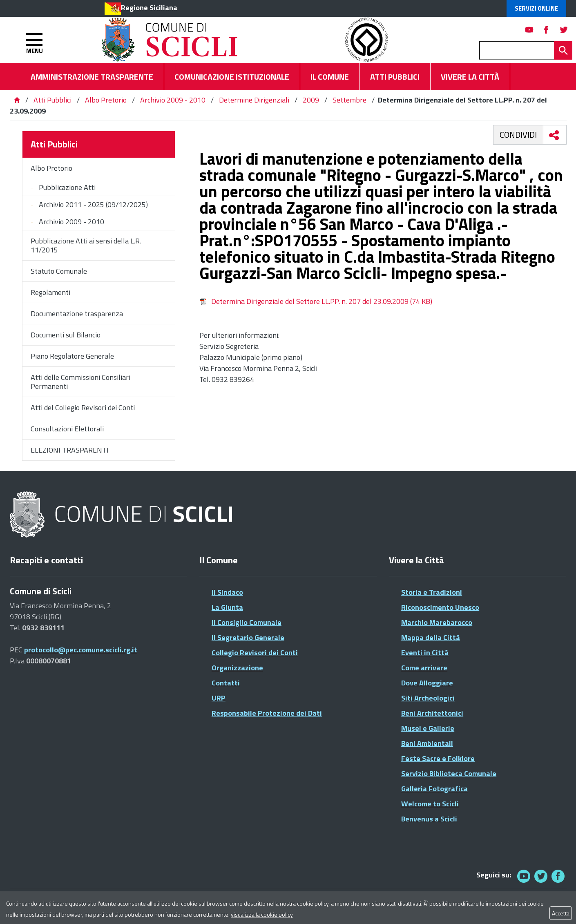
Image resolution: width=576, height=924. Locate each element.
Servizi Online (536, 8)
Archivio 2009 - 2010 (173, 100)
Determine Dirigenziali (254, 100)
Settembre (349, 100)
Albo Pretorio (106, 100)
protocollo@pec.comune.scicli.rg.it (81, 650)
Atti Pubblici (52, 100)
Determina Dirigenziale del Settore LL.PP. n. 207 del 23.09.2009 (316, 301)
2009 (311, 100)
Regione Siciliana (149, 8)
